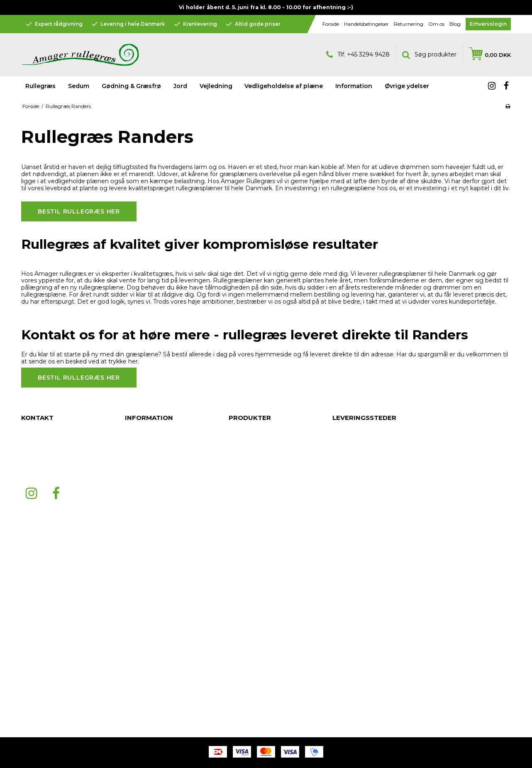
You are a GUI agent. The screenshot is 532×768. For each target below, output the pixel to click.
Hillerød (343, 571)
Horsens (343, 629)
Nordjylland (348, 679)
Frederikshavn (352, 554)
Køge (340, 521)
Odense (343, 529)
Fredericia (346, 513)
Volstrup (343, 612)
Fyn (337, 438)
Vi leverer (363, 274)
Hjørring (343, 562)
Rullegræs (40, 86)
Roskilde (344, 471)
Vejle (339, 645)
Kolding (343, 637)
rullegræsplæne (353, 188)
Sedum (79, 86)
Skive (340, 587)
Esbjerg (343, 488)
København (348, 546)
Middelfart (346, 504)
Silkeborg (346, 621)
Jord (180, 86)
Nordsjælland (350, 446)
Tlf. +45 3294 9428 (358, 55)
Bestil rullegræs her (79, 211)
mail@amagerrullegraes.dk (58, 471)
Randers (344, 463)
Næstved (345, 496)
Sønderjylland (351, 537)
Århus (340, 454)
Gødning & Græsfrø (131, 86)
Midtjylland (347, 687)
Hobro (341, 604)
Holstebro (346, 670)
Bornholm (346, 662)
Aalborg (343, 479)
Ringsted (344, 579)
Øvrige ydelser (249, 488)
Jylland (342, 429)
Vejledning (243, 463)
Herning (343, 654)
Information (244, 479)
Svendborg (348, 596)
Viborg (342, 695)
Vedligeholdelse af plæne (284, 86)
